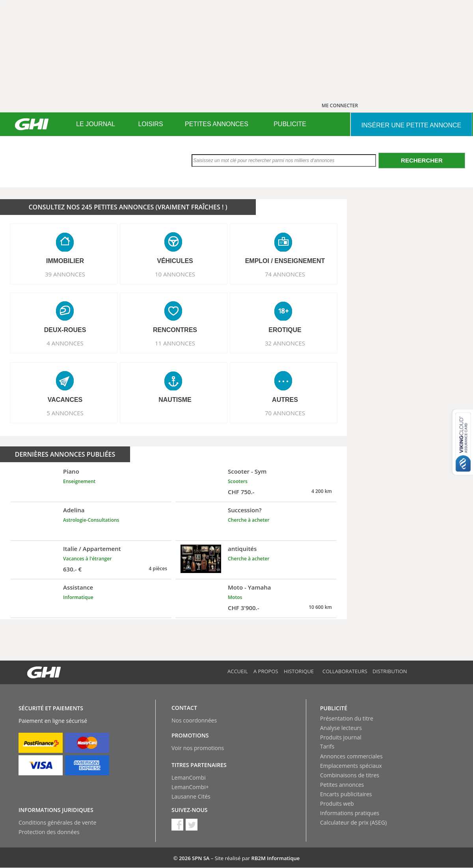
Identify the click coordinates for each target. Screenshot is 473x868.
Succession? (245, 510)
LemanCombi (189, 777)
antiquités (242, 549)
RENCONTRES (175, 330)
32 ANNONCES (285, 343)
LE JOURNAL (96, 124)
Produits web (337, 804)
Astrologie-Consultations (91, 520)
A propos (266, 671)
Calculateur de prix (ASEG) (353, 822)
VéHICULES (175, 261)
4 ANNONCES (65, 343)
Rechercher (422, 160)
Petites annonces (342, 785)
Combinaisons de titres (350, 775)
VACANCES (65, 400)
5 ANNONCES (65, 413)
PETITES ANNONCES (217, 124)
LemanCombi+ (190, 787)
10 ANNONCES (175, 274)
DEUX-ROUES (65, 330)
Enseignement (79, 481)
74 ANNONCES (285, 274)
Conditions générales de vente (57, 822)
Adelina (74, 510)
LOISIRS (150, 124)
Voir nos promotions (198, 748)
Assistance (78, 587)
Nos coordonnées (194, 720)
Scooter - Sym (247, 471)
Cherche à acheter (249, 520)
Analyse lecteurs (341, 728)
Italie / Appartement (92, 549)
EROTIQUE (285, 330)
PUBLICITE (290, 124)
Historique (299, 671)
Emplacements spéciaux (351, 766)
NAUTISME (175, 400)
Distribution (390, 671)
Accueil (238, 671)
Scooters (238, 481)
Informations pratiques (350, 813)
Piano (71, 471)
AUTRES (285, 400)
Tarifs (327, 746)
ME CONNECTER (340, 105)
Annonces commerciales (351, 756)
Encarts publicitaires (346, 794)
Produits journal (341, 737)
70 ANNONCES (285, 413)
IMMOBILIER (65, 261)
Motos (235, 597)
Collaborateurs (345, 671)
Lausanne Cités (191, 796)
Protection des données (49, 832)
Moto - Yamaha (250, 587)
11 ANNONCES (175, 343)
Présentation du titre (347, 718)
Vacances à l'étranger (87, 559)
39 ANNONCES (65, 274)
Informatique (78, 597)
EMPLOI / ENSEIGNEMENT (285, 261)
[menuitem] (96, 124)
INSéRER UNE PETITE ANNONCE (411, 125)
